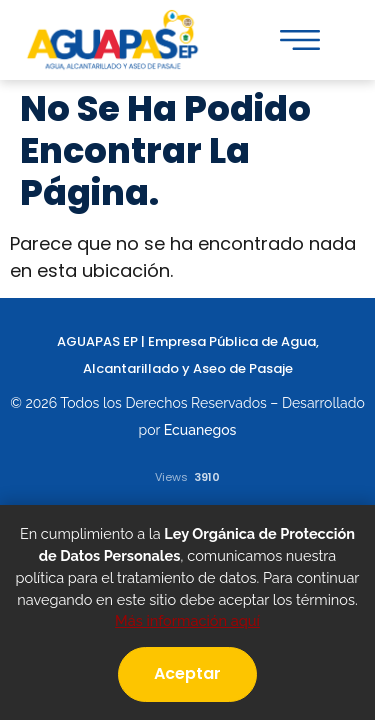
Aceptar (187, 673)
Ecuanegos (200, 430)
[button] (300, 40)
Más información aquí (187, 620)
